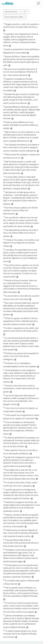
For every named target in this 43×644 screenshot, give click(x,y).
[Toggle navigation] (38, 3)
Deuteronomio (11, 12)
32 (25, 12)
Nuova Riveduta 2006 (14, 17)
